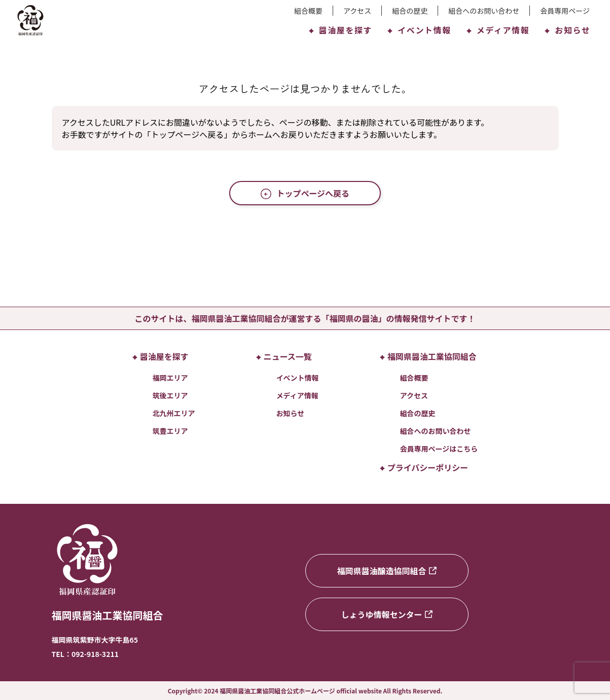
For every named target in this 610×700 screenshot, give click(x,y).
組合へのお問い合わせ (484, 11)
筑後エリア (170, 395)
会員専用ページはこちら (439, 449)
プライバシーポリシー (424, 467)
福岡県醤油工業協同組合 (428, 356)
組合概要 (308, 11)
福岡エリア (170, 378)
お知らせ (567, 30)
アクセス (357, 11)
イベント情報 (419, 30)
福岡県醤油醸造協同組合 (386, 571)
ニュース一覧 (284, 356)
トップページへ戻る (305, 193)
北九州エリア (174, 413)
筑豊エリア (170, 431)
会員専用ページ (565, 11)
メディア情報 (498, 30)
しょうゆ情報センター (386, 614)
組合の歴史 (410, 11)
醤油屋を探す (341, 30)
